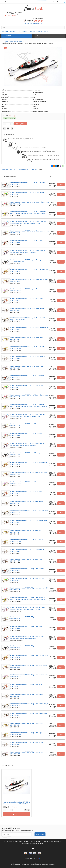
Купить (20, 124)
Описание (5, 169)
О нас (6, 842)
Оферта (33, 842)
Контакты (57, 842)
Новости (32, 32)
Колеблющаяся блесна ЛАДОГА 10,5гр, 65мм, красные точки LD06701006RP (16, 803)
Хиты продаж (22, 32)
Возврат (39, 842)
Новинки (13, 32)
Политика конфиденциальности (33, 844)
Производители (48, 842)
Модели (41, 169)
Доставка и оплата (24, 169)
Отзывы (46, 32)
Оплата (12, 842)
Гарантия (34, 169)
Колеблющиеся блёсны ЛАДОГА (14, 41)
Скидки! (5, 32)
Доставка (19, 842)
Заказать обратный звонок (33, 23)
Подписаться (40, 834)
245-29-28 (35, 21)
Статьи (39, 32)
